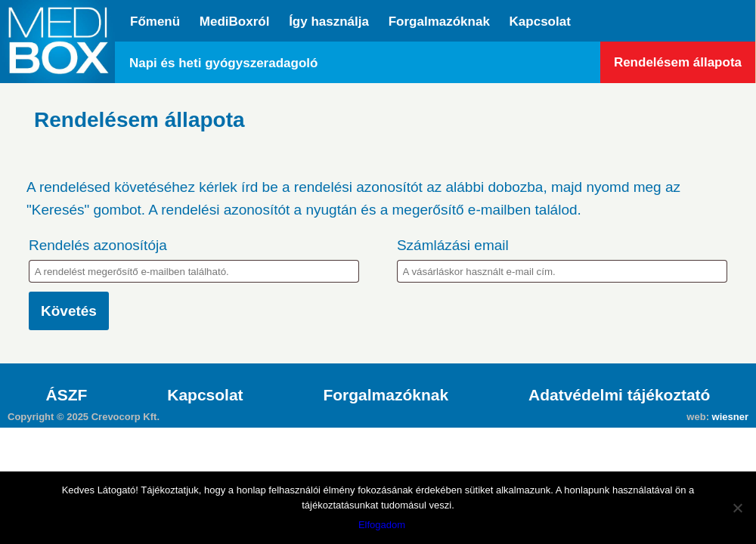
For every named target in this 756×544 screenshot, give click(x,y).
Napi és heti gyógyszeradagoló (223, 63)
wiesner (730, 417)
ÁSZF (67, 395)
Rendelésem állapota (678, 62)
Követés (69, 311)
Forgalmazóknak (439, 22)
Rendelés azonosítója (98, 245)
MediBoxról (235, 22)
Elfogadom (382, 525)
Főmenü (155, 22)
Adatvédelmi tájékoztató (619, 395)
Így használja (329, 22)
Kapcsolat (540, 22)
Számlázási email (453, 245)
